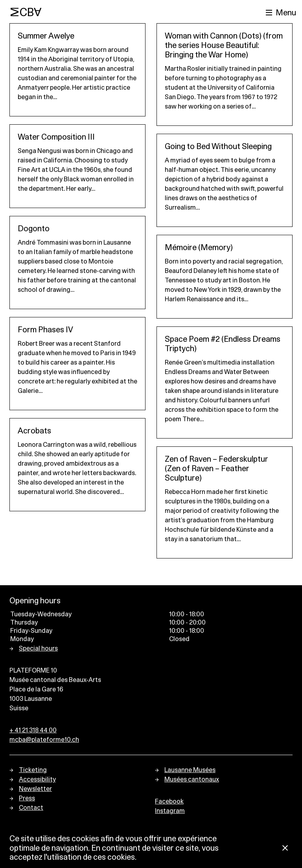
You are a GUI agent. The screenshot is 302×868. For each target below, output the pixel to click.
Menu (286, 13)
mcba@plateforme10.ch (44, 740)
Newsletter (35, 789)
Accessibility (37, 780)
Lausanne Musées (190, 770)
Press (27, 798)
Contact (31, 808)
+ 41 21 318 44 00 (33, 730)
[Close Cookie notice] (285, 849)
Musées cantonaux (192, 780)
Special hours (38, 649)
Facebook (169, 802)
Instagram (170, 811)
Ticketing (33, 770)
